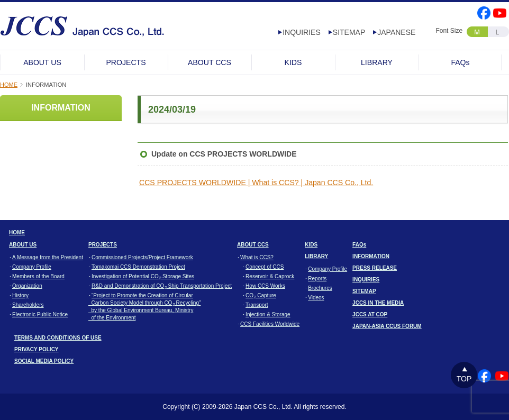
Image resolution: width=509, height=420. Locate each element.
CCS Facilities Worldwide (270, 324)
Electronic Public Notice (40, 314)
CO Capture (261, 295)
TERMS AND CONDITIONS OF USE (58, 338)
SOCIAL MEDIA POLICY (44, 361)
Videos (316, 298)
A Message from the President (48, 257)
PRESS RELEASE (375, 268)
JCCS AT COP (370, 314)
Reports (317, 279)
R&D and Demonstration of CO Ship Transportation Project (162, 286)
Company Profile (32, 267)
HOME (9, 85)
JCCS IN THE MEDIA (378, 303)
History (20, 295)
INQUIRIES (302, 32)
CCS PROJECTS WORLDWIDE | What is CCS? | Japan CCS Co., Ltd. (256, 182)
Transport (257, 305)
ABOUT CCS (210, 62)
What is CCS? (257, 257)
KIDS (293, 62)
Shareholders (28, 305)
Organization (27, 286)
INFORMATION (61, 108)
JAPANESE (396, 32)
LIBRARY (377, 62)
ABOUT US (42, 62)
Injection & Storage (268, 314)
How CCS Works (265, 286)
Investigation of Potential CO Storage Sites (143, 276)
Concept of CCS (265, 267)
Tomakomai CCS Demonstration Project (138, 267)
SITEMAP (349, 32)
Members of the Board (38, 276)
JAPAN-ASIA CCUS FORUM (387, 326)
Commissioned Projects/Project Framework (142, 257)
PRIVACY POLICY (37, 349)
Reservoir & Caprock (270, 276)
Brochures (320, 288)
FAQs (460, 62)
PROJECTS (126, 62)
